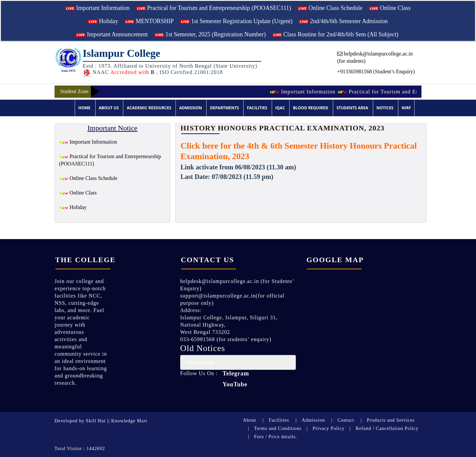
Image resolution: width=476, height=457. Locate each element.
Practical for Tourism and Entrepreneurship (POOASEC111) (214, 8)
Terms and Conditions (278, 428)
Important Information (98, 8)
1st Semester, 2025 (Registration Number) (210, 34)
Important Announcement (112, 34)
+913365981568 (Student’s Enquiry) (376, 71)
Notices (385, 108)
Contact (346, 420)
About (250, 420)
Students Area (352, 108)
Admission (191, 108)
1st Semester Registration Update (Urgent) (237, 21)
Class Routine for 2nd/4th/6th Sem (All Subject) (336, 34)
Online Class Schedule (330, 8)
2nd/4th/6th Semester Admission (343, 21)
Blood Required (311, 108)
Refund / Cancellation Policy (387, 428)
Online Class (390, 8)
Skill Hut (96, 421)
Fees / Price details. (276, 437)
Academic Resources (149, 108)
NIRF (406, 108)
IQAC (280, 108)
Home (84, 108)
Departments (224, 108)
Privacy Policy (329, 428)
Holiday (103, 21)
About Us (109, 108)
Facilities (257, 108)
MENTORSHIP (149, 21)
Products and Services (391, 420)
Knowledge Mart (129, 421)
